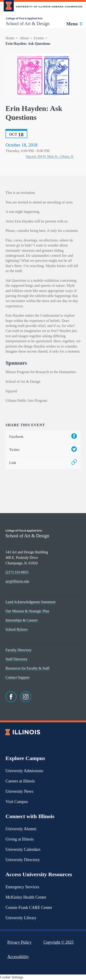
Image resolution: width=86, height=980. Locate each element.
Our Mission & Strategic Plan (27, 611)
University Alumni (21, 829)
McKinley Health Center (26, 897)
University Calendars (23, 849)
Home (10, 38)
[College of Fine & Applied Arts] (28, 19)
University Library (21, 918)
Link (43, 463)
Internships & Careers (22, 620)
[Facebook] (11, 697)
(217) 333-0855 (17, 572)
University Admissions (24, 771)
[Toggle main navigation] (74, 24)
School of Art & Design (28, 24)
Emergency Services (22, 887)
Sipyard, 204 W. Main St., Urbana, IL (50, 157)
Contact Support (17, 677)
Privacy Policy (19, 942)
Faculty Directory (18, 650)
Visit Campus (17, 802)
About (24, 38)
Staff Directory (17, 659)
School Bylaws (17, 629)
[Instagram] (26, 697)
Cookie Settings (12, 977)
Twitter (43, 450)
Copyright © (59, 942)
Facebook (43, 437)
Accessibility (18, 957)
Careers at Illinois (20, 781)
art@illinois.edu (17, 581)
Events (39, 38)
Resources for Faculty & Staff (28, 668)
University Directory (23, 860)
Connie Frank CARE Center (29, 908)
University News (19, 791)
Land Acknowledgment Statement (31, 602)
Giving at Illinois (20, 839)
